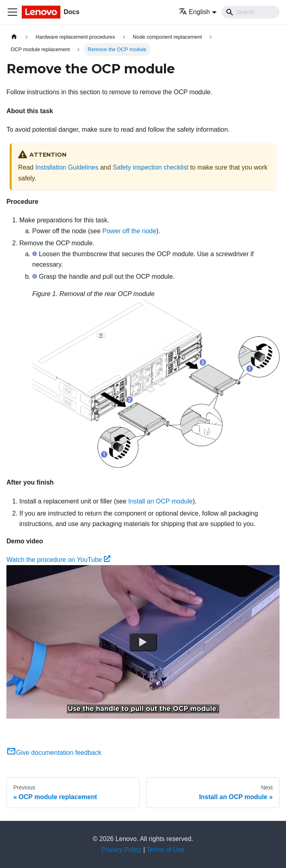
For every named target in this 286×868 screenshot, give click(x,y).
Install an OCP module (160, 501)
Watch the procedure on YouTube (58, 560)
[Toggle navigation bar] (12, 12)
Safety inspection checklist (151, 167)
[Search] (251, 12)
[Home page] (14, 37)
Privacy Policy (122, 850)
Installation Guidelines (67, 167)
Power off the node (129, 231)
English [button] (194, 12)
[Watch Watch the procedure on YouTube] (143, 642)
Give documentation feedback (54, 753)
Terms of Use (166, 850)
